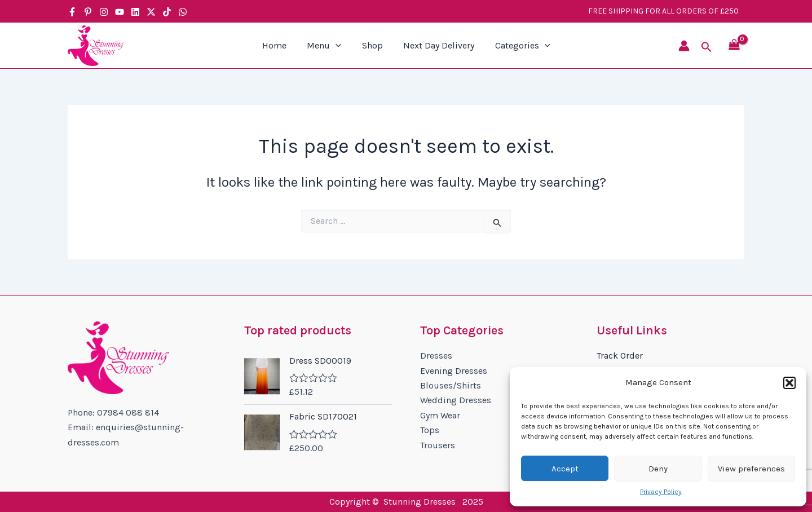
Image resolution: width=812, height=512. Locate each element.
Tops (430, 430)
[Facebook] (72, 12)
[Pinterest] (88, 12)
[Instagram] (104, 12)
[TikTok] (167, 12)
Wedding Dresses (456, 400)
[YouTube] (120, 12)
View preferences (751, 469)
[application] (338, 46)
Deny (658, 469)
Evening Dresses (454, 371)
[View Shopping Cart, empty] (734, 46)
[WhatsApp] (183, 12)
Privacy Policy (661, 492)
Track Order (620, 356)
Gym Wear (440, 415)
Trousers (438, 445)
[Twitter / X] (151, 12)
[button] (789, 383)
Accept (565, 469)
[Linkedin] (135, 12)
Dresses (436, 356)
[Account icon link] (684, 46)
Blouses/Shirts (451, 385)
